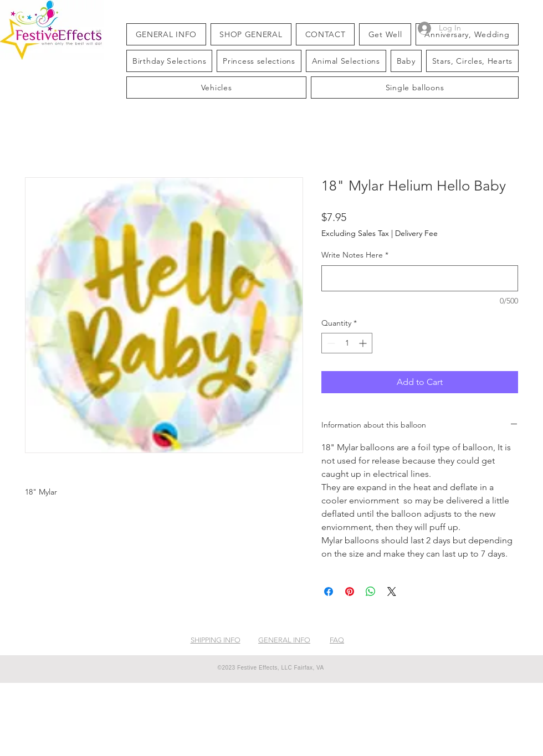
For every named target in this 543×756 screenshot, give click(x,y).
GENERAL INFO (284, 640)
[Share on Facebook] (329, 592)
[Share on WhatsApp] (371, 592)
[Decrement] (330, 343)
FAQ (337, 640)
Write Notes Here (355, 255)
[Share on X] (392, 592)
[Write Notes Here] (420, 278)
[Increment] (364, 343)
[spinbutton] (347, 343)
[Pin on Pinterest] (350, 592)
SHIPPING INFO (216, 640)
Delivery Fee (416, 233)
